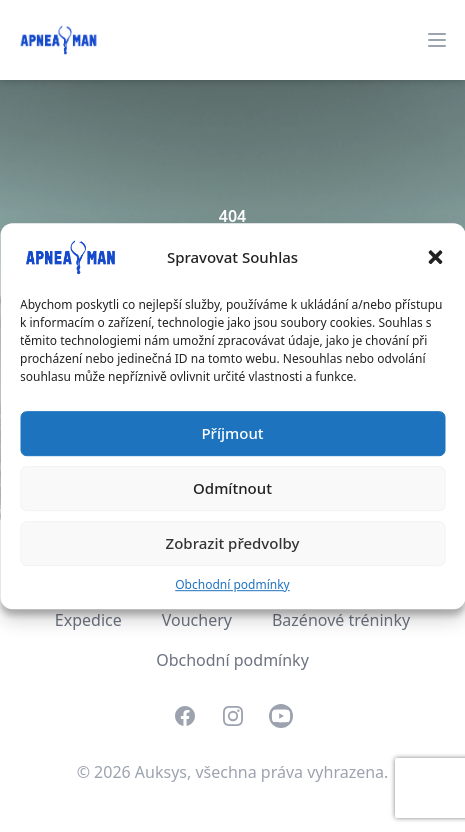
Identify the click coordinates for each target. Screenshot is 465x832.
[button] (435, 257)
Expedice (88, 620)
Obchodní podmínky (232, 584)
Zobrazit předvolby (233, 543)
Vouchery (197, 620)
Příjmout (232, 433)
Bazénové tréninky (341, 620)
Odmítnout (232, 488)
